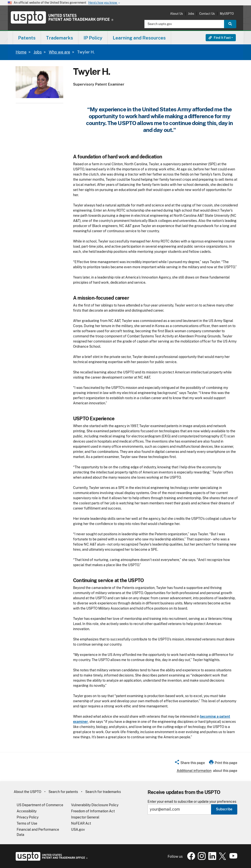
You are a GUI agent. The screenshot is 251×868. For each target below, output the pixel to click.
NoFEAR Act (81, 823)
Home (21, 52)
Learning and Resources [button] (139, 38)
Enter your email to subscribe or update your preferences (192, 802)
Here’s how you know (104, 3)
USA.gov (78, 830)
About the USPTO (27, 792)
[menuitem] (27, 38)
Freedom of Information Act (93, 811)
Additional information (194, 771)
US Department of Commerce (40, 805)
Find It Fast (220, 38)
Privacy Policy (28, 817)
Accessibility (27, 811)
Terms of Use (27, 823)
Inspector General (85, 817)
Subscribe (224, 809)
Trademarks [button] (60, 38)
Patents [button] (27, 38)
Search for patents (63, 792)
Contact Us (207, 14)
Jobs (191, 14)
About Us (176, 14)
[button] (190, 764)
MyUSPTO (227, 14)
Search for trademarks (103, 792)
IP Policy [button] (93, 38)
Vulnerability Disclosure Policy (95, 805)
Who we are (59, 52)
